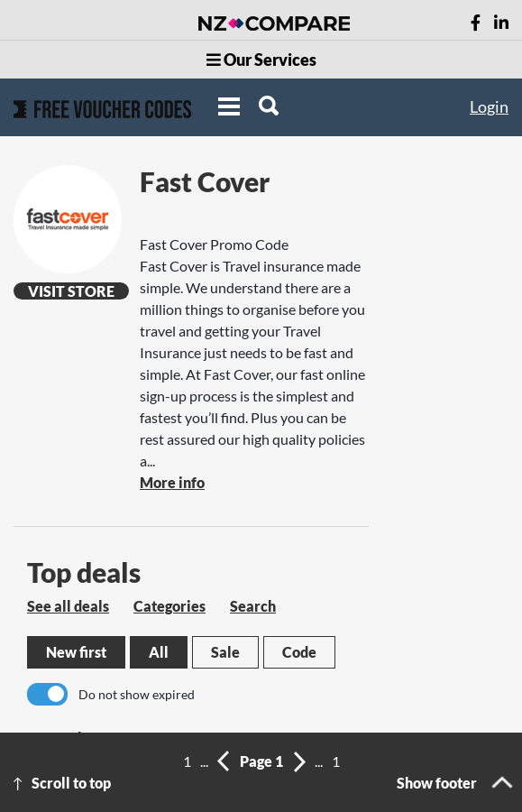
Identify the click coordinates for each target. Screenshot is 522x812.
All (159, 652)
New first (76, 652)
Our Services (261, 60)
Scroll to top (71, 783)
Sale (225, 652)
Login (489, 106)
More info (172, 482)
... (204, 761)
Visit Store (71, 291)
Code (299, 652)
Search (253, 606)
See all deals (68, 606)
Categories (169, 606)
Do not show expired (137, 694)
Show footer (437, 783)
